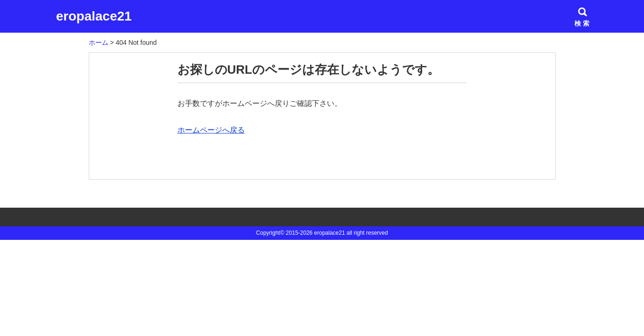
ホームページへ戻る (211, 130)
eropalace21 (94, 16)
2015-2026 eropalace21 (315, 233)
